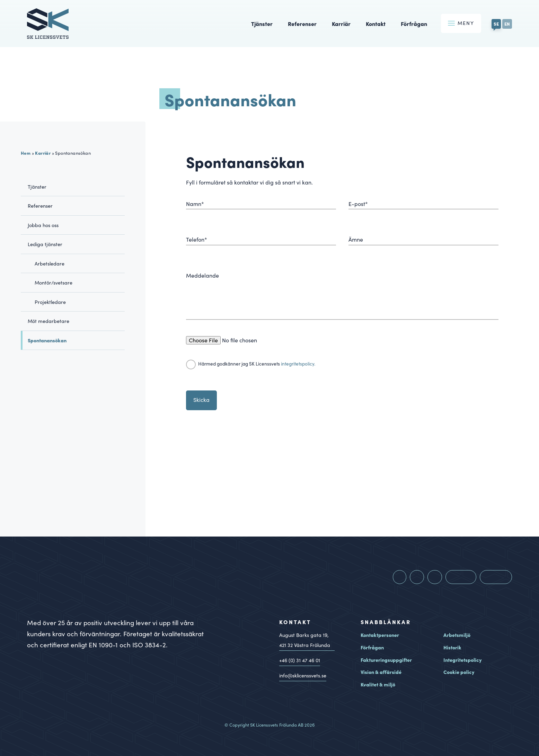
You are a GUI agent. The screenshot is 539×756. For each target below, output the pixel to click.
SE (496, 24)
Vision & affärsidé (381, 672)
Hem (26, 153)
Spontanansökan (47, 340)
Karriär (341, 24)
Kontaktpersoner (380, 635)
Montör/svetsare (54, 282)
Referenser (302, 24)
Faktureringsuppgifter (386, 660)
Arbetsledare (50, 263)
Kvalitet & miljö (378, 684)
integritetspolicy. (298, 364)
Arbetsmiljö (457, 635)
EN (507, 24)
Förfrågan (414, 24)
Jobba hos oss (43, 225)
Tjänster (262, 24)
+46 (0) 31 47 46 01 (300, 660)
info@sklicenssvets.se (303, 675)
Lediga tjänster (45, 244)
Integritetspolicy (462, 660)
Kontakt (376, 24)
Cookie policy (459, 672)
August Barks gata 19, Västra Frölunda (305, 641)
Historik (452, 647)
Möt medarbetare (48, 321)
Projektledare (50, 302)
